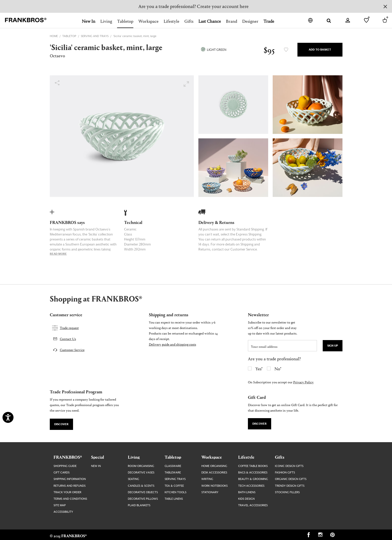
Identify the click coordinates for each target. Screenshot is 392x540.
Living (106, 21)
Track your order (67, 492)
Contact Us (68, 339)
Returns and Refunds (70, 486)
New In (89, 21)
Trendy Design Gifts (290, 486)
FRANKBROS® (68, 457)
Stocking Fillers (287, 492)
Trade (269, 21)
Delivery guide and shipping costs (172, 344)
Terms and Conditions (70, 499)
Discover (61, 424)
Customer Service (72, 350)
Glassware (173, 466)
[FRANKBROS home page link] (26, 20)
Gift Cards (62, 473)
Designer (250, 21)
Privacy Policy (303, 382)
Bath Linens (247, 492)
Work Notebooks (215, 486)
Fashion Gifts (285, 473)
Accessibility (63, 512)
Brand (232, 21)
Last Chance (210, 21)
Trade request (69, 328)
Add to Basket (320, 50)
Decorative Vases (141, 473)
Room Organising (141, 466)
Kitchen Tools (175, 492)
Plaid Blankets (139, 505)
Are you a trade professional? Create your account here (193, 6)
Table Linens (174, 499)
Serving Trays (175, 479)
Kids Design (246, 499)
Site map (60, 505)
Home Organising (214, 466)
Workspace (148, 21)
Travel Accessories (253, 505)
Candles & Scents (141, 486)
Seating (133, 479)
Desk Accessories (214, 473)
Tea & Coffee (174, 486)
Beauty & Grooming (253, 479)
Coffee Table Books (253, 466)
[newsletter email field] (282, 346)
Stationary (210, 492)
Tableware (173, 473)
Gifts (189, 21)
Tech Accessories (251, 486)
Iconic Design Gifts (289, 466)
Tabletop (125, 21)
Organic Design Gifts (291, 479)
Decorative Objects (143, 492)
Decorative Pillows (143, 499)
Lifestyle (171, 21)
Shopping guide (65, 466)
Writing (207, 479)
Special (98, 457)
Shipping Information (70, 479)
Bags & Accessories (253, 473)
